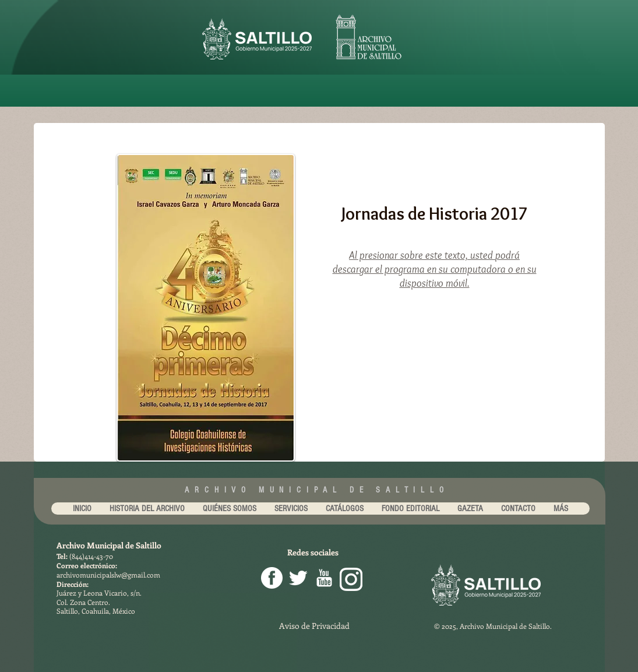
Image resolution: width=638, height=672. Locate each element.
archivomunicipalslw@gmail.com (108, 575)
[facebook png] (272, 578)
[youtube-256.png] (324, 578)
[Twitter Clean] (298, 578)
